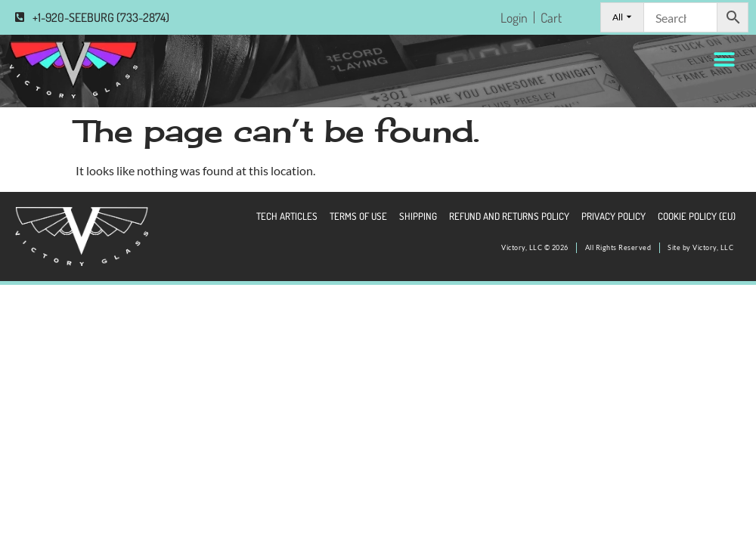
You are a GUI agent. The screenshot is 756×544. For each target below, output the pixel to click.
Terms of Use (358, 216)
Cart (551, 17)
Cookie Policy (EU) (697, 216)
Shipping (418, 216)
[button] (724, 59)
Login (514, 17)
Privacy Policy (613, 216)
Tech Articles (287, 216)
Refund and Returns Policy (509, 216)
